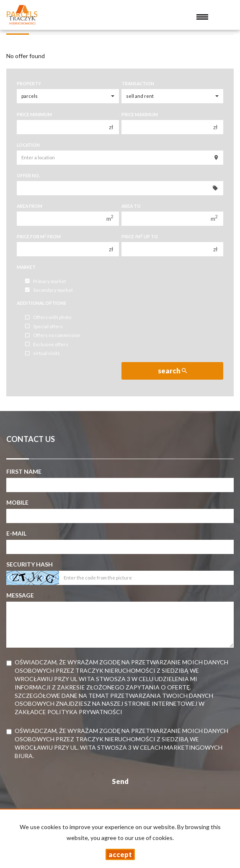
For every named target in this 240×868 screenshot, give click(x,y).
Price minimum (34, 115)
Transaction (138, 84)
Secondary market (49, 290)
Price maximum (140, 115)
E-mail (16, 533)
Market (26, 267)
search (172, 371)
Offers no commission (53, 336)
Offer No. (28, 176)
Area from (30, 206)
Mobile (17, 502)
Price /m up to (140, 236)
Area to (131, 206)
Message (20, 595)
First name (24, 471)
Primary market (46, 281)
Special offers (44, 326)
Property (29, 84)
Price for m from (39, 236)
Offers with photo (48, 318)
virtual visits (43, 354)
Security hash (30, 564)
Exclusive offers (47, 344)
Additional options (41, 303)
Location (28, 145)
